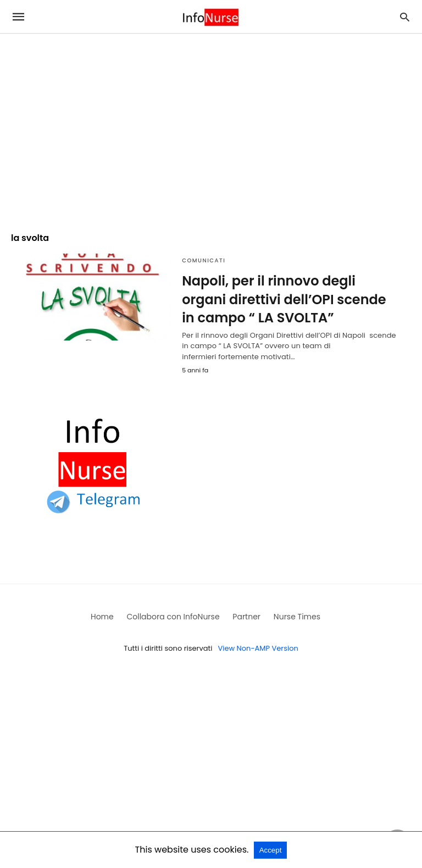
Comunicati (204, 260)
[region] (211, 128)
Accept (271, 850)
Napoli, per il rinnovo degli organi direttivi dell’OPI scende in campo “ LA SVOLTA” (284, 299)
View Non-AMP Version (258, 648)
